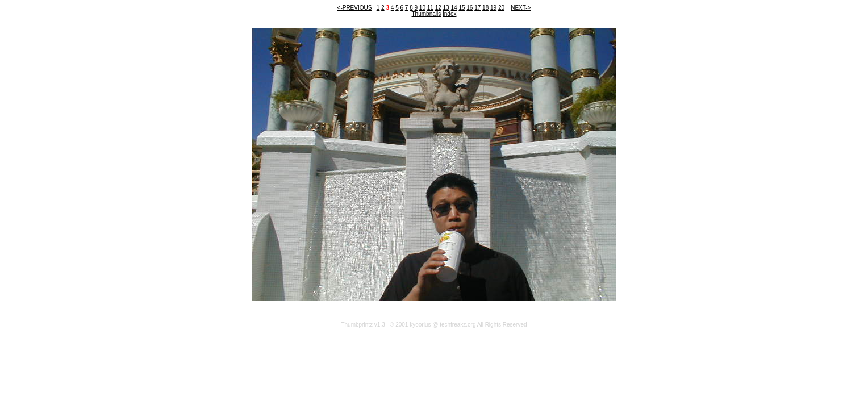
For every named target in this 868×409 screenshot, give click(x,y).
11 (430, 8)
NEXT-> (521, 8)
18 (485, 8)
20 (501, 8)
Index (449, 14)
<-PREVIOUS (355, 8)
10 (422, 8)
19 (493, 8)
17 (477, 8)
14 (454, 8)
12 (438, 8)
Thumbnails (427, 14)
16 (470, 8)
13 (446, 8)
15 (462, 8)
